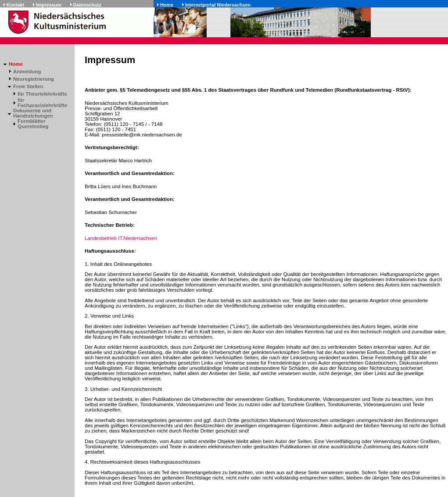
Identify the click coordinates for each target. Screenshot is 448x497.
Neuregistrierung (34, 79)
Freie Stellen (28, 86)
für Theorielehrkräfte (42, 94)
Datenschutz (87, 5)
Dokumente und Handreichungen (33, 113)
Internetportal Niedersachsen (218, 5)
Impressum (49, 5)
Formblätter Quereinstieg (33, 124)
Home (167, 5)
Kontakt (15, 5)
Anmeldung (27, 72)
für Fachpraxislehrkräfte (42, 103)
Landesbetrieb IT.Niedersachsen (121, 238)
